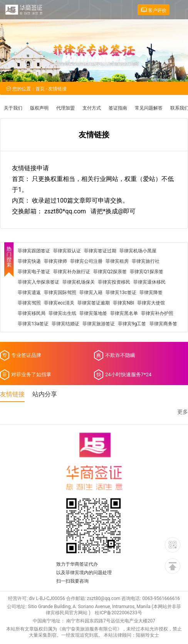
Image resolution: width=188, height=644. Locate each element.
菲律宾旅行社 (146, 261)
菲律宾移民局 (32, 313)
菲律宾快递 (29, 261)
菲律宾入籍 (91, 292)
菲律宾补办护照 (157, 313)
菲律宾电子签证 (34, 272)
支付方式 (92, 108)
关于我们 (13, 108)
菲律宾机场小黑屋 (138, 251)
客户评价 (154, 10)
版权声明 (39, 108)
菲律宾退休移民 (149, 282)
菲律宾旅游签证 (99, 324)
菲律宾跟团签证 (34, 251)
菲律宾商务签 (163, 324)
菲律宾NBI (123, 303)
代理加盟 (65, 108)
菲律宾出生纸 (62, 313)
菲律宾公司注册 (86, 261)
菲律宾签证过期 (100, 251)
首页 (40, 89)
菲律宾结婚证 (65, 324)
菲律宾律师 (55, 261)
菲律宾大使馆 (151, 303)
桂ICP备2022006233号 (118, 613)
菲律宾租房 (117, 261)
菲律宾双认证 (67, 251)
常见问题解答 (149, 108)
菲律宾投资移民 (114, 282)
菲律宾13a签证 (33, 324)
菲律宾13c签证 (121, 292)
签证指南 (118, 108)
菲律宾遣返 (29, 292)
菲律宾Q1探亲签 (147, 272)
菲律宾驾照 (29, 303)
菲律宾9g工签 (132, 324)
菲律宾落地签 (93, 313)
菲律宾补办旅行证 (72, 272)
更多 (183, 412)
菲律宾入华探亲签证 (39, 282)
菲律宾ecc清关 (59, 303)
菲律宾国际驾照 (60, 292)
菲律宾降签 (151, 292)
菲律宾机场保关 (79, 282)
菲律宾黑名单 (124, 313)
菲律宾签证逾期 (94, 303)
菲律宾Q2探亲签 (110, 272)
